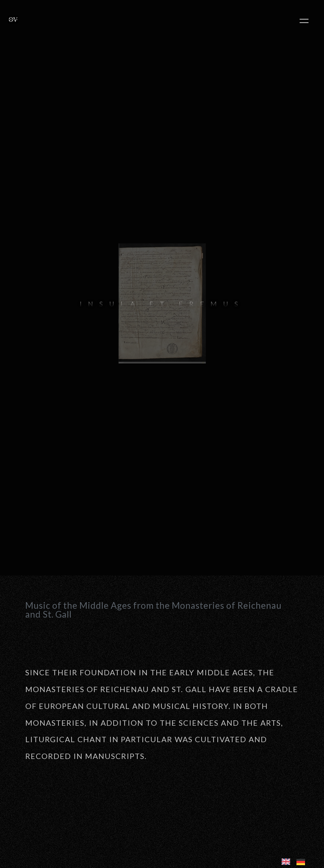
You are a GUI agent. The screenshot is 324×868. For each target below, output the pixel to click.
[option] (302, 862)
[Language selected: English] (296, 861)
